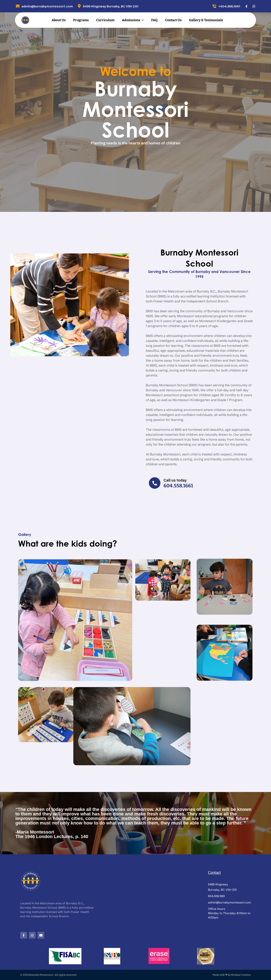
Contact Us (173, 20)
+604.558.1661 (226, 6)
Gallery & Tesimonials (206, 20)
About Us (59, 20)
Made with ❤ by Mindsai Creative (232, 975)
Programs (81, 20)
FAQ (154, 20)
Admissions (131, 20)
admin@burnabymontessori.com (44, 6)
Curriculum (105, 20)
